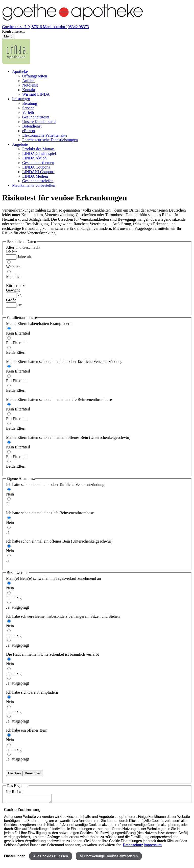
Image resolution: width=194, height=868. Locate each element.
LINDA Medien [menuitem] (35, 176)
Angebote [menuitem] (20, 144)
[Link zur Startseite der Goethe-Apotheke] (73, 22)
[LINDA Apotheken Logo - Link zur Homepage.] (16, 63)
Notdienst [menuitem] (30, 85)
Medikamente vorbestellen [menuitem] (34, 185)
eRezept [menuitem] (29, 131)
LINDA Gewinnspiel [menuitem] (39, 153)
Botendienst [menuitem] (32, 126)
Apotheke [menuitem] (20, 71)
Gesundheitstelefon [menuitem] (38, 181)
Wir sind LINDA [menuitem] (36, 94)
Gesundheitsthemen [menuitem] (38, 163)
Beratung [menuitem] (30, 103)
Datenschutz (133, 845)
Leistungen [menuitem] (21, 99)
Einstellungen (15, 856)
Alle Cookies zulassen (51, 856)
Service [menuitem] (28, 108)
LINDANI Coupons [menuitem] (38, 172)
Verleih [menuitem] (28, 112)
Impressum (153, 845)
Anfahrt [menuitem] (29, 81)
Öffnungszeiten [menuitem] (35, 76)
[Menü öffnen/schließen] (8, 36)
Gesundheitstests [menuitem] (36, 117)
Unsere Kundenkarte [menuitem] (39, 122)
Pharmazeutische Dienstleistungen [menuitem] (50, 140)
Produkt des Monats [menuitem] (38, 149)
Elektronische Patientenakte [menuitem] (45, 135)
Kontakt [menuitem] (29, 90)
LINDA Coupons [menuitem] (36, 167)
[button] (97, 31)
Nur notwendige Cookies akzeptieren (109, 856)
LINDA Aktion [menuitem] (34, 158)
